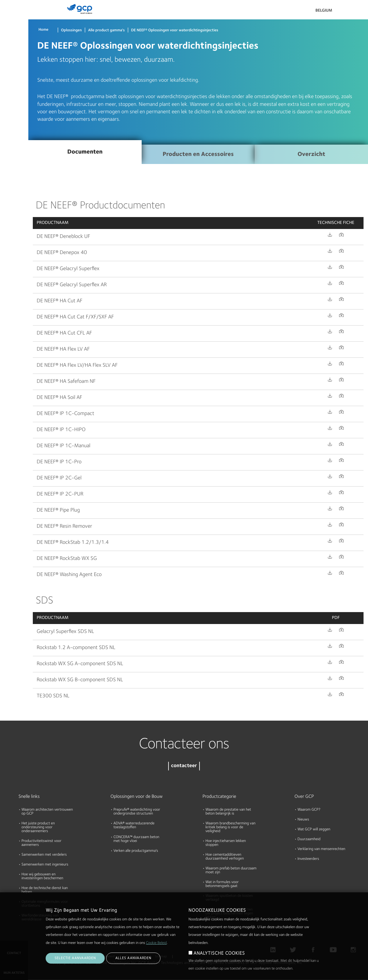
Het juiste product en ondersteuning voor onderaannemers (38, 827)
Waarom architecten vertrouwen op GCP (47, 812)
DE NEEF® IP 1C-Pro (59, 462)
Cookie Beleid (156, 943)
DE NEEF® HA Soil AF (59, 398)
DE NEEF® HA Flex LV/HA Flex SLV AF (77, 366)
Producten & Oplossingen (14, 17)
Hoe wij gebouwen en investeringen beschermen (42, 877)
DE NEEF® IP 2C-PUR (60, 494)
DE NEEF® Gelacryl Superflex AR (72, 285)
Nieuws (303, 820)
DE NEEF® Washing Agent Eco (69, 575)
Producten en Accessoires (198, 154)
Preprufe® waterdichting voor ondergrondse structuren (137, 812)
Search (347, 12)
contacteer (184, 766)
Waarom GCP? (309, 810)
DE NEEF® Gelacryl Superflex (68, 269)
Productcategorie (219, 797)
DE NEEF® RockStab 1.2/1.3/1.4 (73, 543)
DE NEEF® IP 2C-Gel (59, 478)
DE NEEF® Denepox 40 (62, 253)
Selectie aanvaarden (75, 958)
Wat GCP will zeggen (314, 830)
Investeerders (308, 859)
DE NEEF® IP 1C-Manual (64, 446)
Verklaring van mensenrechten (321, 849)
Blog (6, 111)
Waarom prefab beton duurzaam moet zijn (231, 871)
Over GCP (304, 797)
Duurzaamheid (309, 839)
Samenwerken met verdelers (44, 855)
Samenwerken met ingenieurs (45, 865)
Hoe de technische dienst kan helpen (45, 890)
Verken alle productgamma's (136, 851)
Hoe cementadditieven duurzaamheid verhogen (225, 857)
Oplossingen (72, 31)
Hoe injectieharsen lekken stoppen (226, 843)
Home (43, 30)
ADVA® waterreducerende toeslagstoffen (134, 826)
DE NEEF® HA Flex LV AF (63, 349)
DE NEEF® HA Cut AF (59, 301)
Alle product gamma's (106, 31)
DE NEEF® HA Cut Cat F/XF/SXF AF (75, 317)
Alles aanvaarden (133, 958)
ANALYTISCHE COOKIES (219, 953)
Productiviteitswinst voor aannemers (41, 843)
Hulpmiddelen (15, 65)
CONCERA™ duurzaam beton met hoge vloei (137, 839)
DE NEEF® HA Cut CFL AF (64, 333)
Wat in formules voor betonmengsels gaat (222, 884)
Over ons (11, 88)
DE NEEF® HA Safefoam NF (66, 382)
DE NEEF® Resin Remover (64, 527)
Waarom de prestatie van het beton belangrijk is (228, 812)
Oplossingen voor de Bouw (137, 797)
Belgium (324, 11)
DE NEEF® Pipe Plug (58, 510)
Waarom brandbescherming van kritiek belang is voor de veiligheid (231, 827)
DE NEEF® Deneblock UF (63, 237)
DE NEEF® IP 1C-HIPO (61, 430)
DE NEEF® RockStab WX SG (67, 559)
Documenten (14, 42)
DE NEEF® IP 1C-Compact (65, 414)
